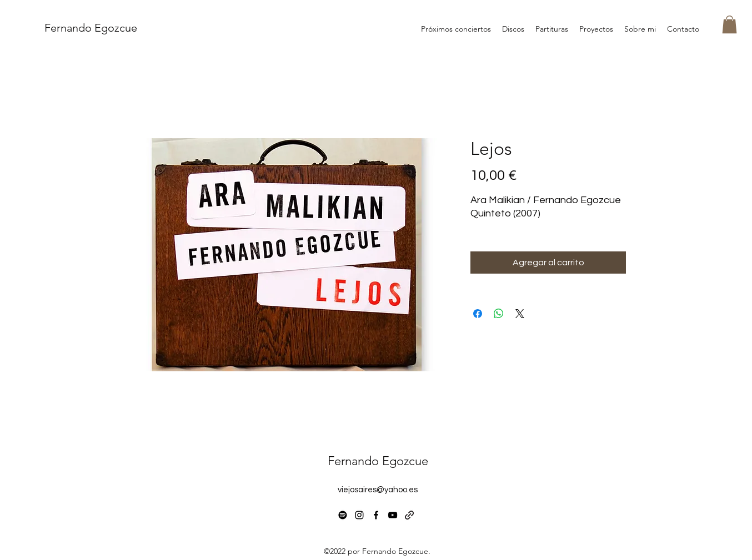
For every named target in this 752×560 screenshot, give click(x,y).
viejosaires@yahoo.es (378, 490)
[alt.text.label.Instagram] (359, 515)
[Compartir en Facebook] (478, 314)
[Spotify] (343, 515)
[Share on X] (520, 314)
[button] (730, 24)
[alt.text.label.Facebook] (376, 515)
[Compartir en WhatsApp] (499, 314)
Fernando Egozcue (91, 28)
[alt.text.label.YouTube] (393, 515)
